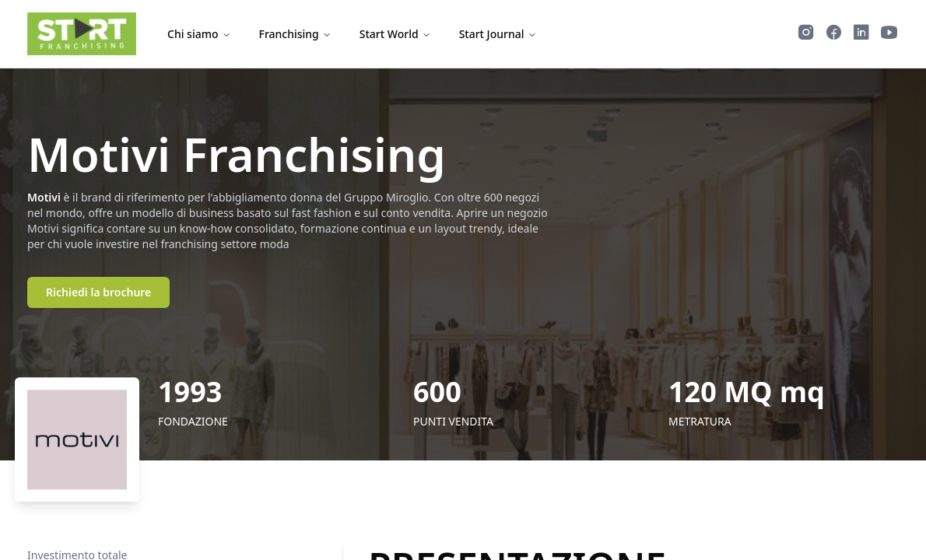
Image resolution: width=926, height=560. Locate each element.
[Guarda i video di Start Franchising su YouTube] (889, 34)
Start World (395, 34)
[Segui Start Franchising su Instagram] (806, 34)
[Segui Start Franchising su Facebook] (834, 34)
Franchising (295, 34)
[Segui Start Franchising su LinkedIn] (861, 34)
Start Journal (498, 34)
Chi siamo (199, 34)
